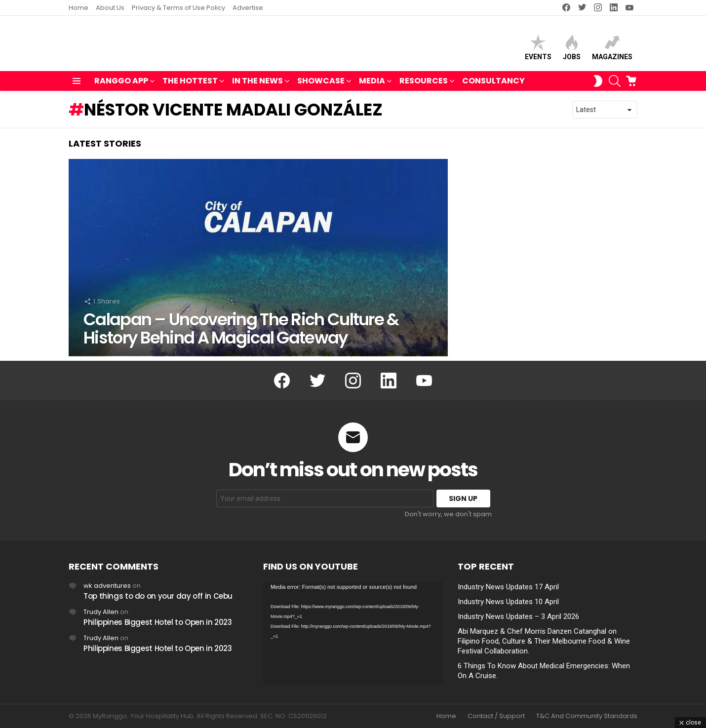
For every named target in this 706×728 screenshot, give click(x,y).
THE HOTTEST (190, 86)
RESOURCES (424, 86)
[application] (353, 632)
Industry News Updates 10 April (508, 602)
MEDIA (372, 86)
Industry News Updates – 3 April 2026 (518, 616)
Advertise (248, 8)
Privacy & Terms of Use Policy (178, 8)
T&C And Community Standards (587, 716)
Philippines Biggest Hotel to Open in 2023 (158, 622)
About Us (110, 8)
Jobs (572, 50)
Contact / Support (496, 716)
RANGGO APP (121, 86)
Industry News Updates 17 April (508, 587)
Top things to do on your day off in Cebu (158, 596)
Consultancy (493, 85)
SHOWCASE (321, 86)
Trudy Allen (101, 612)
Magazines (612, 50)
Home (78, 8)
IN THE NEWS (257, 86)
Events (538, 50)
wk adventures (107, 586)
